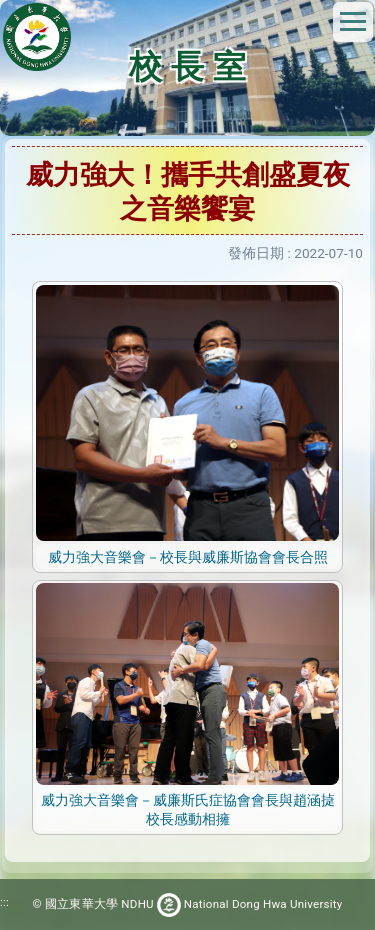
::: (4, 902)
